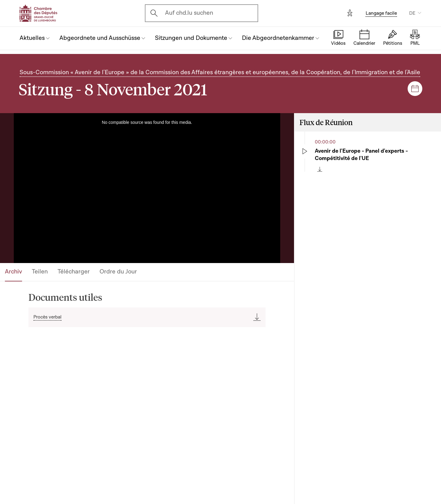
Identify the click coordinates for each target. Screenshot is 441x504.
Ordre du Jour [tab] (118, 272)
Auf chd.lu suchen (189, 13)
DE (412, 13)
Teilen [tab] (40, 272)
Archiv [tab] (13, 272)
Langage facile (381, 13)
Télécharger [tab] (74, 272)
